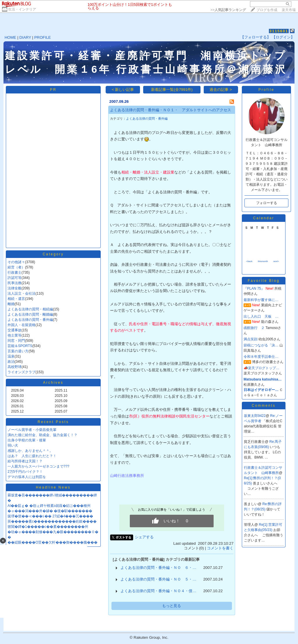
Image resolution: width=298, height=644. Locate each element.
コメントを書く (220, 548)
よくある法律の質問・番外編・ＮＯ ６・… (158, 568)
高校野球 (15, 367)
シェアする (144, 537)
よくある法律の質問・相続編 (30, 309)
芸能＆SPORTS (20, 346)
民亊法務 (15, 283)
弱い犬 (13, 445)
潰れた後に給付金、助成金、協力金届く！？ (42, 435)
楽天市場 (289, 10)
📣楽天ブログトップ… (261, 368)
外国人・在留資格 (22, 325)
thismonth (263, 261)
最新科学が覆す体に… (261, 300)
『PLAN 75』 (254, 289)
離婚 (11, 304)
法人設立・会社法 (22, 293)
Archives (53, 383)
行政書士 (15, 273)
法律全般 (15, 288)
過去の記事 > (221, 90)
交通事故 (15, 330)
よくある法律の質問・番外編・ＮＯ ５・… (158, 579)
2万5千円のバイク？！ (25, 472)
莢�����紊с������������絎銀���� (52, 521)
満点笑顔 (251, 339)
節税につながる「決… (261, 345)
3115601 (279, 31)
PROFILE (43, 37)
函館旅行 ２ (254, 328)
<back (249, 261)
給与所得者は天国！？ (25, 461)
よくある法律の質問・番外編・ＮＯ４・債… (158, 591)
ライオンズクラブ (22, 372)
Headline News (53, 487)
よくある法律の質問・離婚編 (30, 314)
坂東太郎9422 (255, 416)
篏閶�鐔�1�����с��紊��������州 (48, 527)
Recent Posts (53, 422)
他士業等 (15, 335)
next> (276, 261)
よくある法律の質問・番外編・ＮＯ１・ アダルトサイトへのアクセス (171, 110)
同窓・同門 (16, 341)
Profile (266, 90)
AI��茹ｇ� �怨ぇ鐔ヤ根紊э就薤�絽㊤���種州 (49, 506)
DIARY (25, 37)
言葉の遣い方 (18, 351)
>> (228, 10)
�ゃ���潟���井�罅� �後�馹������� (50, 511)
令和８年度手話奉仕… (261, 357)
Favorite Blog (264, 281)
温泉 (11, 356)
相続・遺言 (16, 299)
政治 (11, 362)
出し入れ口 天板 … (261, 316)
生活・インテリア (22, 9)
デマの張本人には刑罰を (27, 477)
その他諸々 (16, 262)
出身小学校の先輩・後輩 (27, 440)
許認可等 (15, 278)
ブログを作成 (267, 10)
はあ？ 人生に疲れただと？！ (32, 456)
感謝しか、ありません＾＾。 (30, 451)
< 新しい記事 (123, 90)
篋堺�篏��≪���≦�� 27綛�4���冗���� (50, 516)
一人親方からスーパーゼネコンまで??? (38, 466)
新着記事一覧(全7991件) (172, 90)
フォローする (267, 203)
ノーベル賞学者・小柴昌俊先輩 (32, 430)
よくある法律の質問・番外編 (30, 320)
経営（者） (16, 267)
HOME (10, 37)
